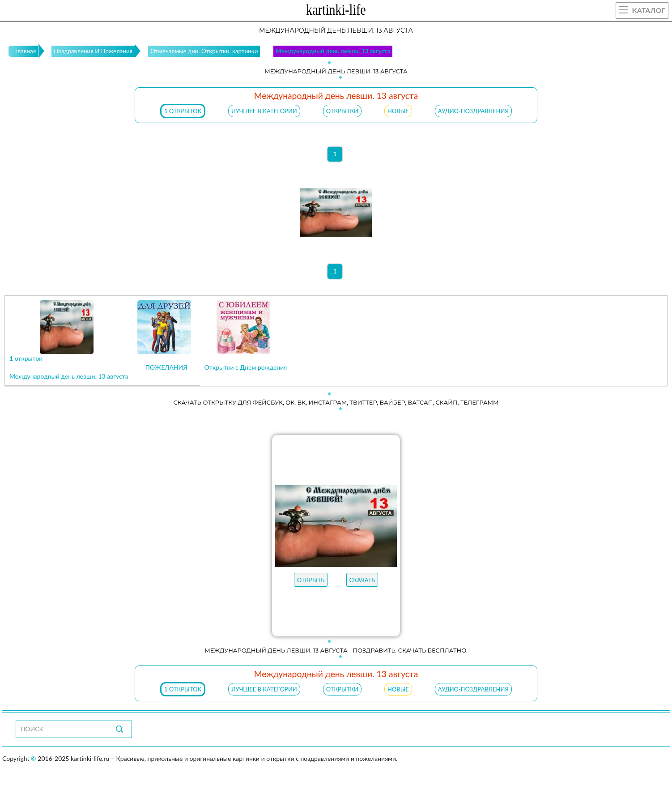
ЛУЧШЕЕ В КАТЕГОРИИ (264, 111)
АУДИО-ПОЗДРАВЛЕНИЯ (473, 111)
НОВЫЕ (398, 111)
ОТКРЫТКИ (342, 111)
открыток (183, 111)
